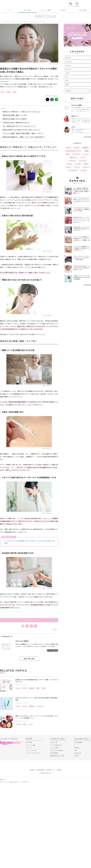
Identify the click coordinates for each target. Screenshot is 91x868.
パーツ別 (78, 164)
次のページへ (29, 620)
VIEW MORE (87, 137)
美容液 (14, 92)
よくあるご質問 (82, 10)
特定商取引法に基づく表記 (57, 756)
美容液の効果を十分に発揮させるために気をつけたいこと (22, 130)
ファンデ (30, 724)
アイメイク (68, 65)
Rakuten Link (78, 753)
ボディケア (68, 69)
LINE (75, 750)
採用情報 (59, 770)
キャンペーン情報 (45, 10)
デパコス (68, 167)
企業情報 (32, 770)
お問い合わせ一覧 (14, 782)
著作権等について (51, 770)
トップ (9, 10)
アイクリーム (40, 706)
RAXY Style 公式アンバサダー (74, 151)
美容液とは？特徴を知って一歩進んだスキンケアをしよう (22, 112)
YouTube (76, 756)
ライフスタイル (73, 170)
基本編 (8, 92)
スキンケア (7, 90)
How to (3, 92)
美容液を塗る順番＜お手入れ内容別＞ (15, 119)
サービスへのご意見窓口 (57, 750)
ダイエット (86, 167)
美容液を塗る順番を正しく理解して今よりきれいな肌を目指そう (24, 137)
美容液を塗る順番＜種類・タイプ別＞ (15, 115)
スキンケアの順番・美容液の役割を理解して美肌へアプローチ (23, 133)
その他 (67, 84)
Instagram (77, 748)
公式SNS (63, 10)
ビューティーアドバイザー (33, 753)
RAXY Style (27, 10)
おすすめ (24, 688)
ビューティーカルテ (31, 750)
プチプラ (69, 164)
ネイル (67, 77)
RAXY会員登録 (78, 742)
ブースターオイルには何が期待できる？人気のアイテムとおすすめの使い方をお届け (29, 542)
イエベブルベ (83, 161)
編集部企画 (32, 688)
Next (55, 629)
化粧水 (86, 164)
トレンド (86, 154)
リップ (83, 157)
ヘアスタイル (72, 161)
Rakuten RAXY (8, 4)
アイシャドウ (76, 154)
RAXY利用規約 (54, 753)
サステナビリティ (25, 782)
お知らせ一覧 (54, 742)
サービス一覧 (3, 782)
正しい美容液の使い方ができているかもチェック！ (19, 126)
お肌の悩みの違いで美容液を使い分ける (16, 122)
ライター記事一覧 (53, 650)
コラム (67, 81)
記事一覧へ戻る (29, 659)
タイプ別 (83, 170)
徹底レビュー (74, 157)
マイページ (29, 748)
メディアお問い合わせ (56, 745)
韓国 (38, 688)
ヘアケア (67, 73)
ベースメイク (68, 62)
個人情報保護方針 (40, 770)
